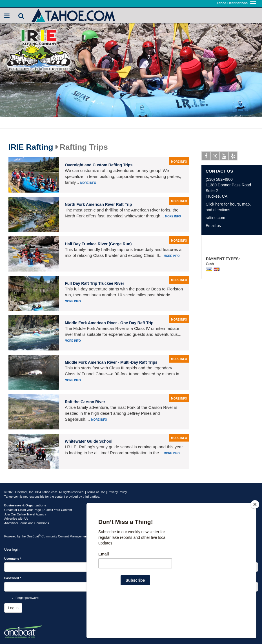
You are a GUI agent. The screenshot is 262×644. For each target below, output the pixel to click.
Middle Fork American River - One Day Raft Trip (109, 323)
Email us (213, 226)
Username (13, 559)
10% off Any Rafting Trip (232, 246)
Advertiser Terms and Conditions (27, 523)
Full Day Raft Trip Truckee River (95, 283)
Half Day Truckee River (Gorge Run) (98, 244)
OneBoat (34, 536)
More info (88, 183)
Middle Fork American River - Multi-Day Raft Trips (111, 362)
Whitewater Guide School (89, 441)
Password (13, 578)
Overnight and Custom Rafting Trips (99, 165)
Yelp (233, 157)
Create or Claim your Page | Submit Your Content (38, 510)
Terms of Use (96, 492)
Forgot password (27, 598)
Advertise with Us (16, 519)
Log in (13, 608)
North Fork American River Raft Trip (98, 204)
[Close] (255, 541)
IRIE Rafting (31, 147)
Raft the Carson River (85, 402)
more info (179, 162)
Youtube (224, 157)
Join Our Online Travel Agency (25, 514)
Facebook (206, 157)
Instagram (215, 157)
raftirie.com (215, 218)
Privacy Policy (117, 492)
